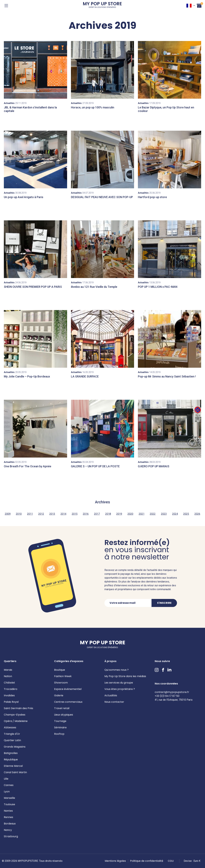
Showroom (61, 683)
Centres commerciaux (68, 702)
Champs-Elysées (15, 715)
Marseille (9, 798)
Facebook (163, 670)
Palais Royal (11, 702)
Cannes (9, 785)
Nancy (8, 830)
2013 (52, 514)
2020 (130, 514)
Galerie (59, 695)
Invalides (9, 695)
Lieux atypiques (64, 715)
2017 (97, 514)
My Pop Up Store (102, 6)
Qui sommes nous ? (117, 670)
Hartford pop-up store (152, 197)
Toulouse (9, 804)
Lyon (7, 792)
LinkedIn (169, 670)
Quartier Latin (12, 740)
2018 (108, 514)
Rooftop (59, 734)
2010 (19, 514)
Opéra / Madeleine (16, 721)
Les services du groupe (119, 683)
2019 (119, 514)
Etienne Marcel (13, 766)
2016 (86, 514)
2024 (175, 514)
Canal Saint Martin (15, 772)
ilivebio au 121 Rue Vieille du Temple (94, 287)
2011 (30, 514)
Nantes (8, 811)
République (11, 759)
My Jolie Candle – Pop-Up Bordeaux (27, 376)
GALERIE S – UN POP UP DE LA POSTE (95, 466)
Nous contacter (114, 702)
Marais (8, 670)
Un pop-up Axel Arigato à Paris (24, 197)
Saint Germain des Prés (18, 708)
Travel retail (62, 708)
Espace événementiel (68, 689)
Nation (8, 676)
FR (189, 6)
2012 (41, 514)
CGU (171, 861)
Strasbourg (11, 836)
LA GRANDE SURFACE (85, 376)
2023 (164, 514)
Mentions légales (115, 861)
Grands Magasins (15, 747)
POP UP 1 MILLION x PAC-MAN (158, 287)
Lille (6, 779)
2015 (75, 514)
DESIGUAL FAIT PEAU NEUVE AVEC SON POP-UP (102, 197)
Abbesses (10, 727)
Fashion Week (63, 676)
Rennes (8, 817)
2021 (142, 514)
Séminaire (60, 727)
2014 (63, 514)
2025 (186, 514)
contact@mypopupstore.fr (172, 692)
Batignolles (11, 753)
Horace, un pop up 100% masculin (93, 107)
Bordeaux (10, 824)
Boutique (60, 670)
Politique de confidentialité (147, 861)
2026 (197, 514)
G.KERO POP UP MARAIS (154, 466)
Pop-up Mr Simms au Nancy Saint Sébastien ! (167, 376)
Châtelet (9, 683)
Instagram (157, 670)
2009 (8, 514)
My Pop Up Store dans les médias (125, 676)
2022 (153, 514)
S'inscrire (164, 603)
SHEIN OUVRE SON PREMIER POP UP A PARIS (33, 287)
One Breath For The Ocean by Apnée (28, 466)
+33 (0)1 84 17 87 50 (167, 696)
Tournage (60, 721)
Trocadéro (11, 689)
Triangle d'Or (12, 734)
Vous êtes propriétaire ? (120, 689)
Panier (199, 5)
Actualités (111, 695)
